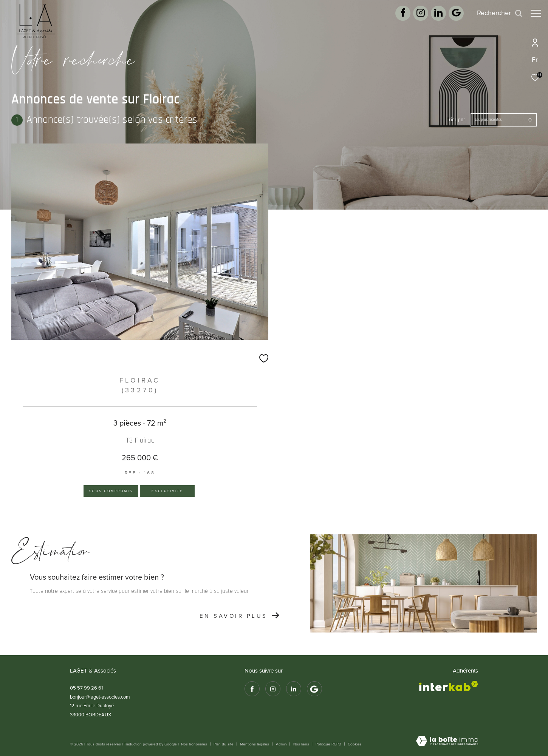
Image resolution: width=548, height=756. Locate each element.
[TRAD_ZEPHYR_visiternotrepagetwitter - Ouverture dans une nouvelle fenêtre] (435, 15)
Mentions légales (255, 744)
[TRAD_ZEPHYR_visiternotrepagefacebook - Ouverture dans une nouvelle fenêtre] (399, 15)
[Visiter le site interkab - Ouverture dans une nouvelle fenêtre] (449, 686)
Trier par (456, 120)
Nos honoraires (195, 744)
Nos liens (302, 744)
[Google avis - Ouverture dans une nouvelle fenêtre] (452, 16)
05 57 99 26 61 (86, 688)
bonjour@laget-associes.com (100, 697)
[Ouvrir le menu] (536, 13)
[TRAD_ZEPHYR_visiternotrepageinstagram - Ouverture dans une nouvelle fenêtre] (417, 15)
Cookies (355, 744)
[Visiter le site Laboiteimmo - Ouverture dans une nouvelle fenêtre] (447, 742)
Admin (282, 744)
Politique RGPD (328, 744)
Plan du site (224, 744)
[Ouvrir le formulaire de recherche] (496, 13)
